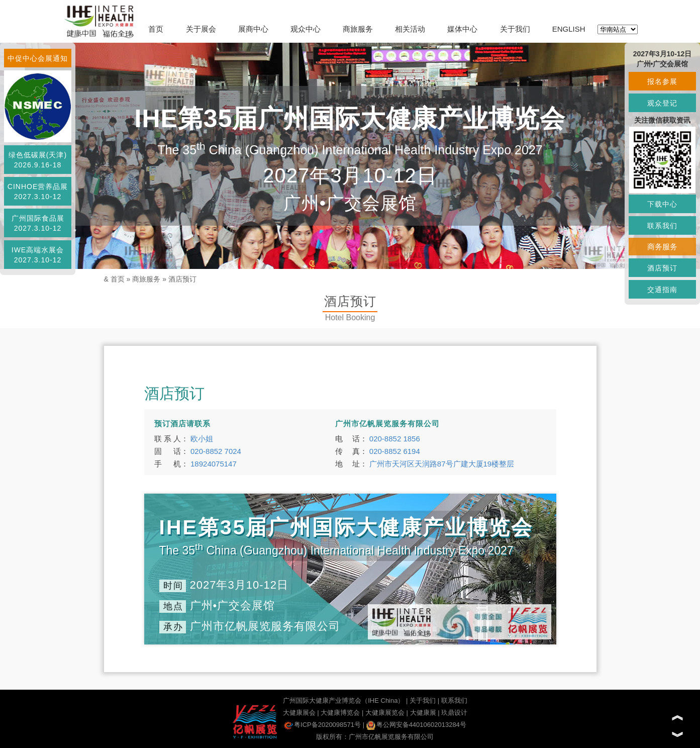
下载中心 (662, 204)
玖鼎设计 (454, 713)
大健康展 (423, 713)
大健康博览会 (340, 713)
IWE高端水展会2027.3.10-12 (38, 255)
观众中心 (306, 29)
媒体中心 (462, 29)
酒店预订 (182, 279)
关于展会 (201, 29)
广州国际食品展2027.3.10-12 (38, 223)
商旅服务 (358, 29)
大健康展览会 (385, 713)
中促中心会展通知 (38, 58)
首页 (156, 29)
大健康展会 (299, 713)
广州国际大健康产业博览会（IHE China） (343, 700)
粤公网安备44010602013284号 (416, 725)
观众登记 (662, 103)
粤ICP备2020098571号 (322, 725)
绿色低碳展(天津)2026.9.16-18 (38, 160)
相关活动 (410, 29)
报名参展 (662, 81)
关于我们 (515, 29)
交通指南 (662, 290)
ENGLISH (569, 29)
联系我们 (454, 700)
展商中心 (253, 29)
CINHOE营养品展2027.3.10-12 (38, 192)
